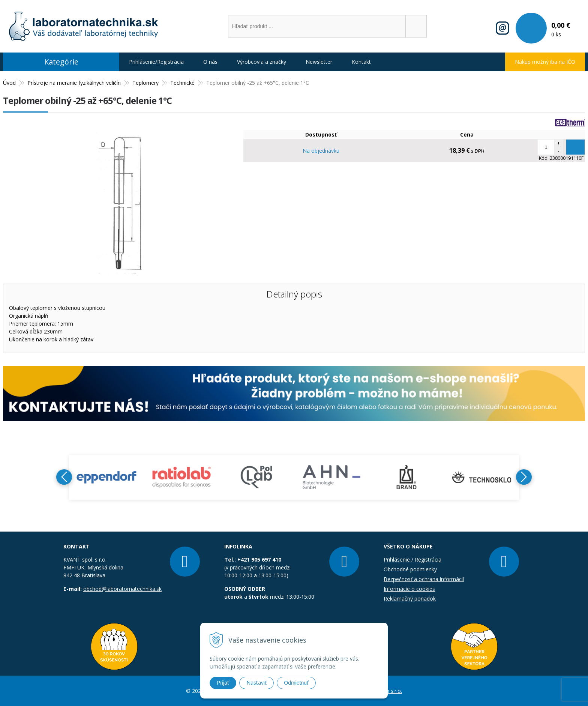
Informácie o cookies (409, 589)
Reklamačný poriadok (410, 599)
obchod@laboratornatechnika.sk (122, 589)
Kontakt (361, 62)
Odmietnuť (296, 683)
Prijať (223, 683)
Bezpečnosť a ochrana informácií (424, 579)
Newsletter (319, 62)
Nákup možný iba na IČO (545, 62)
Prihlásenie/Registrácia (156, 62)
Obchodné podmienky (410, 569)
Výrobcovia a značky (262, 62)
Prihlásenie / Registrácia (412, 560)
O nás (210, 62)
